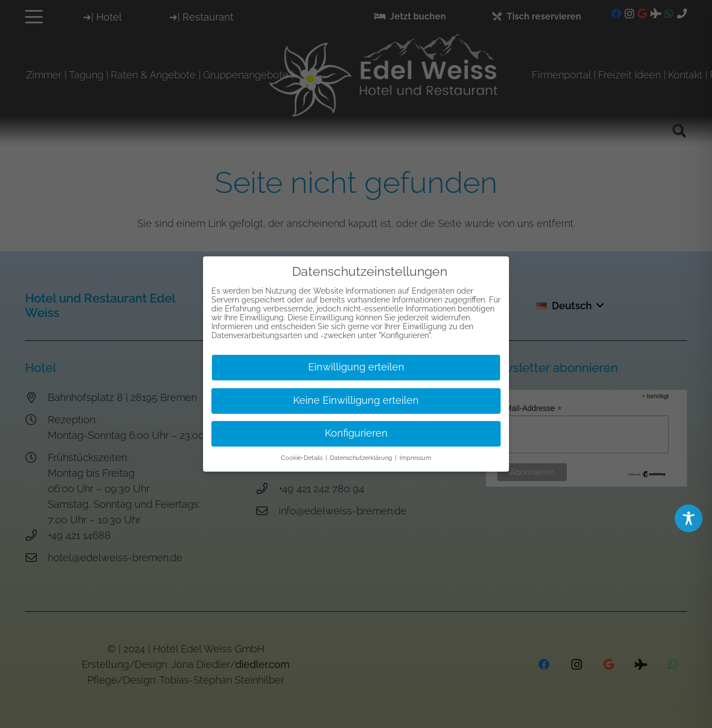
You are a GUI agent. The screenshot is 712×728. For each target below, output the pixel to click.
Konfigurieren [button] (356, 433)
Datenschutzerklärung (362, 457)
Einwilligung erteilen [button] (356, 367)
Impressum (415, 457)
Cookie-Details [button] (303, 457)
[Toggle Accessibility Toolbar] (689, 518)
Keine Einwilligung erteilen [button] (356, 400)
